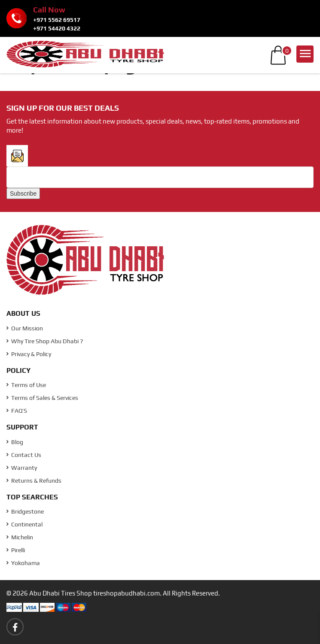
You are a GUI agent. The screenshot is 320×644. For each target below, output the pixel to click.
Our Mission (25, 328)
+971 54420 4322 (57, 28)
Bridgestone (25, 511)
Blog (15, 442)
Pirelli (16, 550)
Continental (24, 524)
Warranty (22, 468)
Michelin (20, 537)
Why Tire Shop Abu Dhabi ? (45, 341)
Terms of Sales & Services (42, 398)
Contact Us (24, 455)
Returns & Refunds (34, 481)
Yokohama (23, 563)
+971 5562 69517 (57, 20)
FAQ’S (17, 411)
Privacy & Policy (29, 354)
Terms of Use (26, 385)
